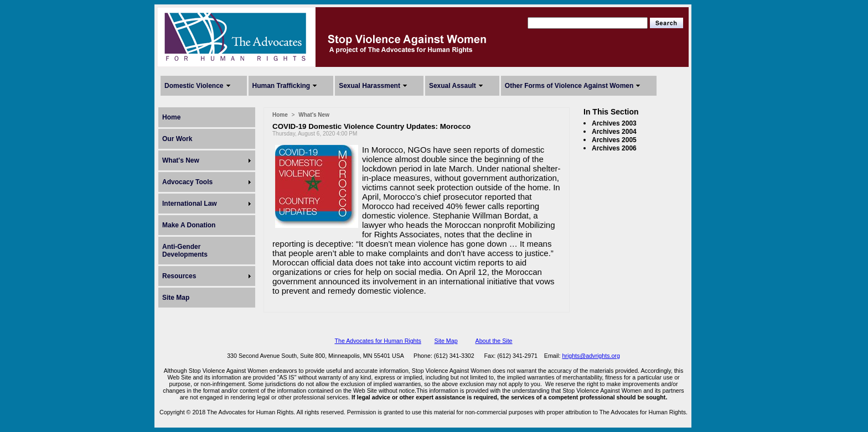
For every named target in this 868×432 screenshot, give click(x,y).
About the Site (494, 341)
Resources (179, 276)
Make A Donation (189, 225)
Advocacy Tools (187, 182)
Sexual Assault (453, 86)
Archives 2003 (614, 123)
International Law (190, 204)
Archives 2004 (614, 132)
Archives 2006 (614, 148)
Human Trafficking (281, 86)
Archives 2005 (614, 140)
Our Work (177, 139)
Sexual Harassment (370, 86)
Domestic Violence (194, 86)
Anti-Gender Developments (185, 251)
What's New (181, 160)
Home (171, 117)
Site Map (176, 298)
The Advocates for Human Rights (378, 341)
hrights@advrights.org (591, 356)
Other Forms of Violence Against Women (569, 86)
